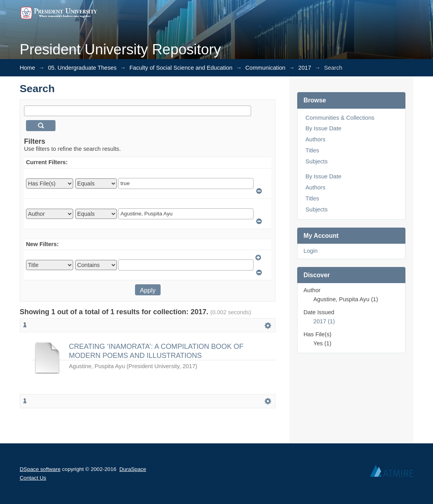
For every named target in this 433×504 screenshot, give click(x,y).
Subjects (316, 161)
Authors (315, 139)
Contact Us (33, 478)
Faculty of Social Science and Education (181, 68)
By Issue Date (323, 128)
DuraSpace (133, 469)
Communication (265, 68)
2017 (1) (324, 321)
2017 (305, 68)
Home (27, 68)
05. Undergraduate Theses (82, 68)
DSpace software (40, 469)
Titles (312, 150)
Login (311, 251)
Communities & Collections (340, 118)
